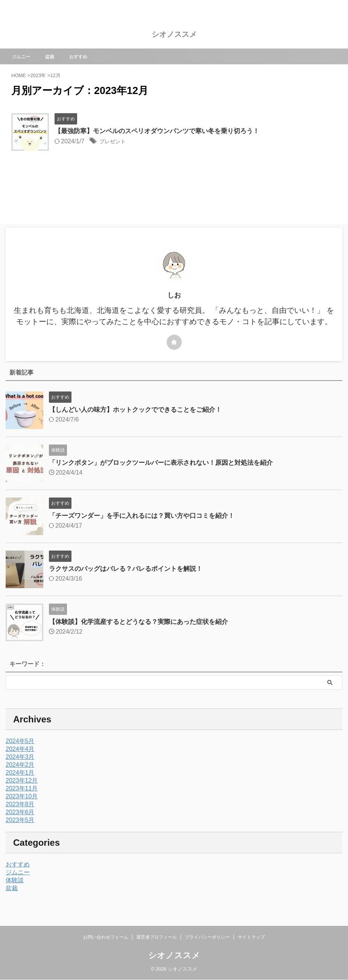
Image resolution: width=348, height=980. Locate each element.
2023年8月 (20, 804)
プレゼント (114, 142)
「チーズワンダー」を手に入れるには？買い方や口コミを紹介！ (147, 516)
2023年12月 (22, 781)
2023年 (38, 75)
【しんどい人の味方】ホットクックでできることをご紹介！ (140, 410)
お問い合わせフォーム (106, 937)
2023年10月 (22, 796)
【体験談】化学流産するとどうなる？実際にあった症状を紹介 (144, 622)
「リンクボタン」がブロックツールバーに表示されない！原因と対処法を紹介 (167, 463)
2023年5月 (20, 820)
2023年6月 (20, 812)
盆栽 (56, 56)
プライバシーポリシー (207, 937)
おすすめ (87, 56)
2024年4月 (20, 749)
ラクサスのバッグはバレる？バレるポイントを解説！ (130, 569)
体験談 (15, 880)
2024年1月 (20, 773)
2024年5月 (20, 741)
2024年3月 (20, 757)
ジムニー (25, 56)
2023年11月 (22, 788)
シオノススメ (174, 34)
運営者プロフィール (157, 937)
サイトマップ (251, 937)
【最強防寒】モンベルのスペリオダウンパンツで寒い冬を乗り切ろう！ (163, 131)
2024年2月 (20, 765)
